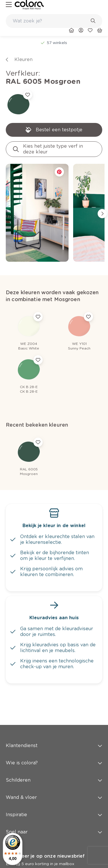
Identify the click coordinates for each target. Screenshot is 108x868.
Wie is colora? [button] (54, 763)
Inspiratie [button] (54, 815)
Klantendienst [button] (54, 746)
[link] (29, 5)
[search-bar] (50, 21)
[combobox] (54, 21)
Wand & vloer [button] (54, 797)
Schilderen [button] (54, 780)
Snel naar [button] (54, 832)
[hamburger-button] (9, 5)
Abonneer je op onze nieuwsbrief (45, 856)
